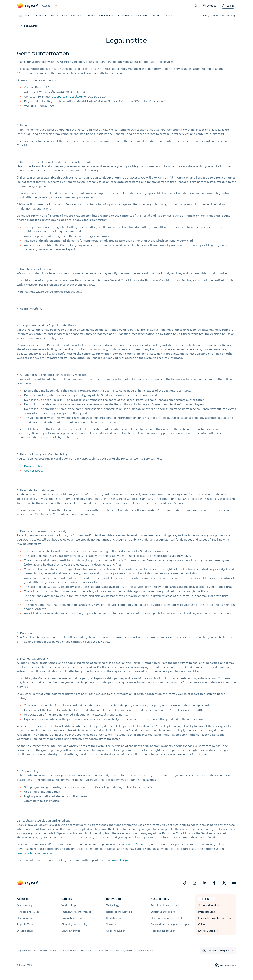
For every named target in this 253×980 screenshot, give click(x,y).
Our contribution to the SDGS (168, 918)
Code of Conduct (138, 844)
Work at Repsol (70, 905)
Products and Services (100, 15)
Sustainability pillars (163, 912)
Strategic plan (25, 931)
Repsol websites (26, 951)
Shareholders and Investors (133, 15)
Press (156, 15)
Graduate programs (73, 918)
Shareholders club (209, 905)
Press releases (206, 912)
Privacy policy (33, 466)
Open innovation (116, 931)
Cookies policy (34, 470)
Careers (168, 15)
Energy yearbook (208, 931)
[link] (209, 6)
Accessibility (69, 951)
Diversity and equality (74, 924)
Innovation (77, 15)
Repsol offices (25, 924)
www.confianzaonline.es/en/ (37, 853)
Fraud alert (87, 951)
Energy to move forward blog (215, 918)
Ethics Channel (49, 951)
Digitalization (114, 918)
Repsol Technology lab (119, 912)
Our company (25, 905)
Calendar (203, 924)
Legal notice (105, 951)
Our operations (26, 918)
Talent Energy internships (76, 912)
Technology (113, 905)
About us (41, 15)
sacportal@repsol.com (69, 96)
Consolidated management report (171, 924)
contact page (120, 860)
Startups (111, 924)
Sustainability (59, 15)
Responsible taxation (163, 931)
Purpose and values (28, 912)
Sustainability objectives (165, 905)
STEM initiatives (71, 931)
